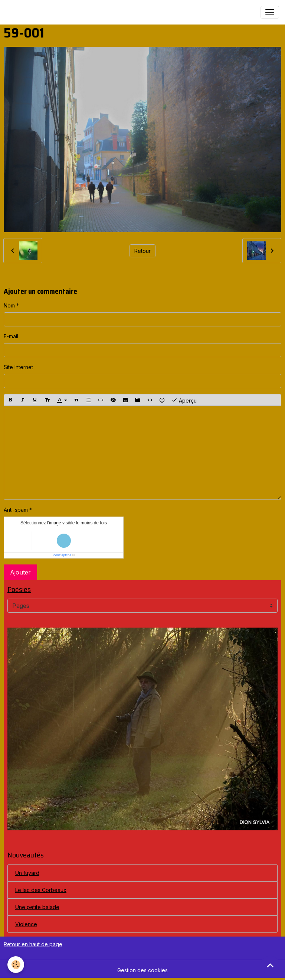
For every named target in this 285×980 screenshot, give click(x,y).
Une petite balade (37, 907)
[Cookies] (16, 965)
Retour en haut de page (33, 944)
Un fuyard (27, 873)
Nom (9, 305)
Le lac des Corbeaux (41, 890)
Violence (26, 924)
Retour (142, 251)
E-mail (11, 336)
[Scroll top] (270, 965)
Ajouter (20, 572)
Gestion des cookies (142, 970)
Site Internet (18, 367)
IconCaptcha (62, 555)
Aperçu (184, 400)
